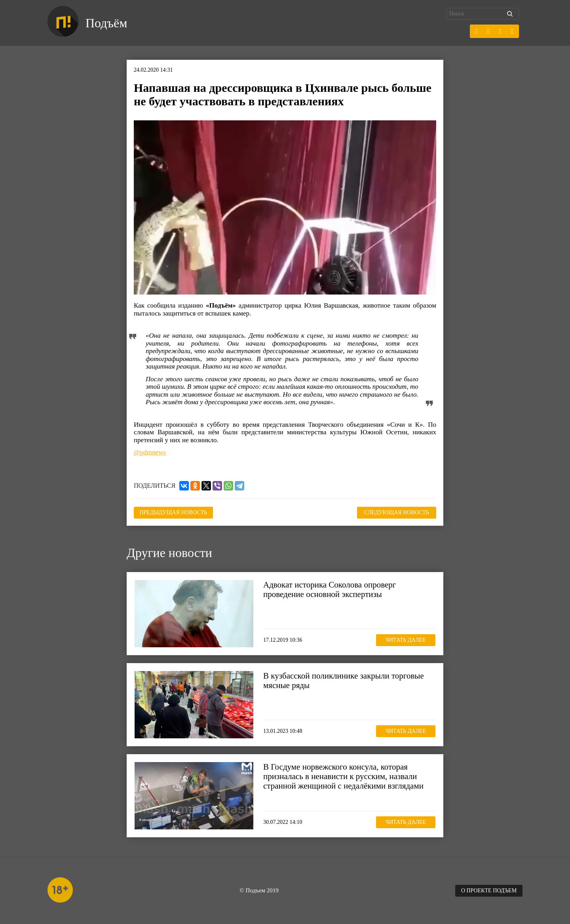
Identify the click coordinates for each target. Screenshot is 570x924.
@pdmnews (150, 452)
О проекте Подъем (489, 891)
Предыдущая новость (174, 512)
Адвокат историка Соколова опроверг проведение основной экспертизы (330, 589)
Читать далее (406, 640)
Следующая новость (397, 512)
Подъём (106, 23)
